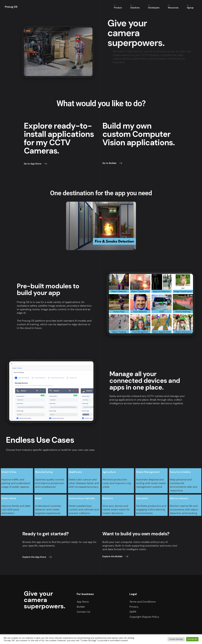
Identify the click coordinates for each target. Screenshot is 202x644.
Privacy (134, 607)
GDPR (133, 612)
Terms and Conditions (143, 602)
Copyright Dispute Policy (144, 617)
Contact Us (83, 612)
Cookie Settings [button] (176, 639)
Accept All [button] (192, 639)
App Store (83, 602)
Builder (81, 607)
